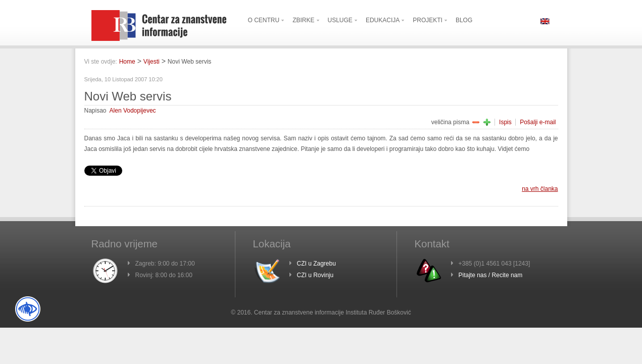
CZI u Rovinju (315, 275)
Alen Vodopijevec (133, 111)
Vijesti (152, 62)
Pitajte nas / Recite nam (491, 275)
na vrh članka (540, 189)
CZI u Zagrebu (316, 264)
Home (127, 62)
